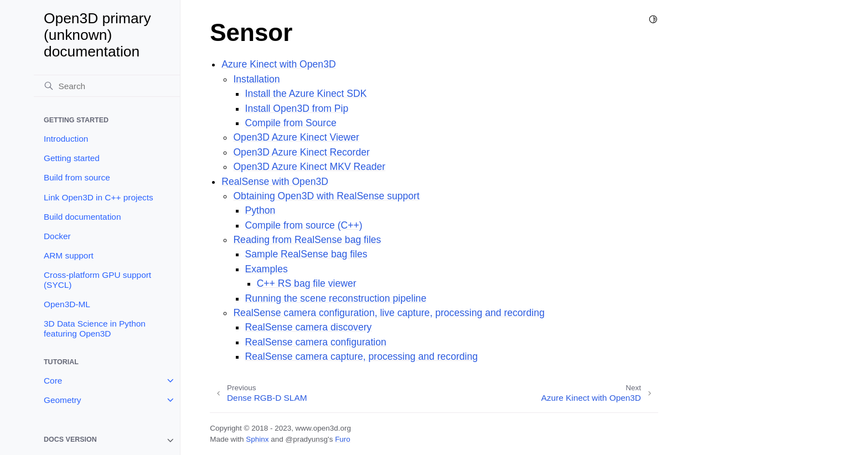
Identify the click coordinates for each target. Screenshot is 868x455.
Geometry (63, 400)
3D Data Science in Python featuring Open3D (95, 329)
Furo (343, 439)
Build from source (77, 177)
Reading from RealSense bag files (307, 240)
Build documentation (82, 217)
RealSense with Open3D (275, 182)
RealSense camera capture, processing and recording (362, 356)
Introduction (66, 139)
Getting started (72, 158)
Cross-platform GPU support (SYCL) (97, 280)
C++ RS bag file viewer (307, 283)
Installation (256, 79)
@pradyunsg (306, 439)
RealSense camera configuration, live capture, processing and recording (389, 313)
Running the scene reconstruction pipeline (336, 298)
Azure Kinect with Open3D (278, 64)
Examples (267, 269)
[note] (107, 440)
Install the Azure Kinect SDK (306, 94)
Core (53, 381)
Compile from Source (291, 123)
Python (260, 210)
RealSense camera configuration (316, 342)
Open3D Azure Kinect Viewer (296, 137)
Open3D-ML (67, 304)
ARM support (69, 255)
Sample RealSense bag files (306, 254)
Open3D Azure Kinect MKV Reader (309, 167)
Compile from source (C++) (304, 225)
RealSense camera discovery (309, 327)
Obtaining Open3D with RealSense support (326, 196)
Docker (57, 236)
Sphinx (257, 439)
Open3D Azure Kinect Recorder (301, 152)
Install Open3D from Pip (297, 108)
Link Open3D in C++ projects (99, 197)
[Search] (107, 86)
